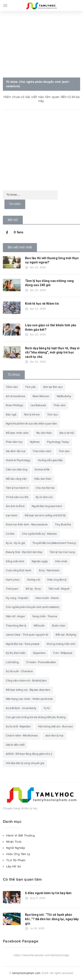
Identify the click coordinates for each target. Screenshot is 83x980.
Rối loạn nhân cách (17, 433)
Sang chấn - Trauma (45, 617)
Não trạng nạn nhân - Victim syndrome (29, 699)
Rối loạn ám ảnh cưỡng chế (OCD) (45, 516)
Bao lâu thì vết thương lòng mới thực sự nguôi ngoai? (52, 260)
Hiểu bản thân (43, 479)
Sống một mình (15, 562)
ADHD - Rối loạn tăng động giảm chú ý (29, 754)
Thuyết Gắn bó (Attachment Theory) (54, 543)
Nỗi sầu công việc (16, 479)
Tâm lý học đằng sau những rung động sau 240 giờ (49, 283)
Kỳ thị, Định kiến (16, 653)
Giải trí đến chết (15, 745)
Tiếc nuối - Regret (59, 589)
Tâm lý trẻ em (32, 415)
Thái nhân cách (42, 451)
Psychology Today (58, 442)
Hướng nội (33, 580)
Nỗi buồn (39, 626)
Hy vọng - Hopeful (17, 598)
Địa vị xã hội (67, 433)
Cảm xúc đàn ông (16, 470)
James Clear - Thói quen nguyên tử (27, 635)
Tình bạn (64, 451)
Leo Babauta (38, 405)
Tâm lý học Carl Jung (62, 552)
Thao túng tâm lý (16, 626)
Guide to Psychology (18, 460)
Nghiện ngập (40, 562)
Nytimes (35, 442)
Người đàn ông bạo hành (47, 506)
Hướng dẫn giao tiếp (50, 460)
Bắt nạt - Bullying (66, 635)
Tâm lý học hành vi (17, 488)
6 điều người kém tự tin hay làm (48, 893)
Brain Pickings (14, 405)
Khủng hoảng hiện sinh (61, 644)
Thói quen (12, 589)
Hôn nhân (61, 562)
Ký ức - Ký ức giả (15, 543)
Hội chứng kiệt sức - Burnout (55, 727)
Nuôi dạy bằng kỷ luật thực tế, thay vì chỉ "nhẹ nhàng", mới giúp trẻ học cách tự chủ (52, 352)
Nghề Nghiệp (16, 848)
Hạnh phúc (13, 580)
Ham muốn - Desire (47, 598)
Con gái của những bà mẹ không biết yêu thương (36, 717)
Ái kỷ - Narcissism (49, 571)
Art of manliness (15, 396)
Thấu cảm (59, 405)
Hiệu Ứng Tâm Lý (18, 854)
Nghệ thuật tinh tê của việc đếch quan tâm (31, 424)
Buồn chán (59, 626)
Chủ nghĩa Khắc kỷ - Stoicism (39, 534)
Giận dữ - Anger (15, 617)
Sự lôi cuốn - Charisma (19, 671)
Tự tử (46, 708)
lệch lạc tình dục (53, 387)
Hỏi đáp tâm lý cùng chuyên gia (25, 763)
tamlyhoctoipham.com (27, 973)
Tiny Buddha (63, 525)
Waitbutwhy (64, 396)
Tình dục (53, 415)
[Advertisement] (42, 43)
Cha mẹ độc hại (45, 488)
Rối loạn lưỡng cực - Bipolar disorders (28, 690)
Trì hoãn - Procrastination (41, 662)
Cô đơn (10, 534)
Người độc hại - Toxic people (23, 644)
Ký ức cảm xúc (44, 497)
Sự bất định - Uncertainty (21, 708)
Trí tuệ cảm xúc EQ (17, 497)
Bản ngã (11, 415)
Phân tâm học (14, 442)
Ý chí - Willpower (63, 653)
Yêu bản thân (44, 433)
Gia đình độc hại (15, 451)
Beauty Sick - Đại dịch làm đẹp (24, 552)
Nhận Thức (14, 842)
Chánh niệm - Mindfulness (22, 736)
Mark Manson (41, 396)
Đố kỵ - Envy (33, 589)
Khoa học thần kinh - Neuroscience (27, 525)
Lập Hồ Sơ (14, 867)
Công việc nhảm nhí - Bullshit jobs (26, 681)
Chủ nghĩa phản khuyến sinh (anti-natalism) (32, 607)
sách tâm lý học (54, 736)
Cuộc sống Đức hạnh (19, 571)
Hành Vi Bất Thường (20, 836)
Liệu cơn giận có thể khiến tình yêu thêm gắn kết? (51, 327)
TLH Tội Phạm (16, 860)
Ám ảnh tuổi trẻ (15, 506)
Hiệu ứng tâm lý (57, 580)
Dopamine (39, 653)
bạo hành (12, 516)
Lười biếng (12, 662)
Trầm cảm (12, 387)
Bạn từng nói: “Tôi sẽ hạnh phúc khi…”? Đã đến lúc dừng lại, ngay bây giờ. (52, 919)
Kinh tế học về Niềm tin (42, 304)
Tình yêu (30, 387)
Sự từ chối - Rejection (18, 727)
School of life (42, 470)
